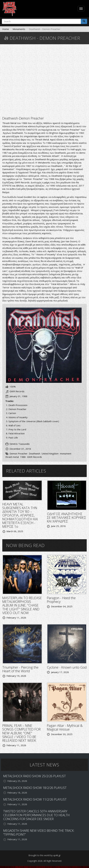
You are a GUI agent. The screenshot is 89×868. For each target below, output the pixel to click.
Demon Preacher (19, 454)
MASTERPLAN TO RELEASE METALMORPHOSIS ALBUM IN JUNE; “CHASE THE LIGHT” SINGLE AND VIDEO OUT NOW (22, 605)
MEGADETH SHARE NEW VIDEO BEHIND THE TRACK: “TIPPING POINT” (39, 833)
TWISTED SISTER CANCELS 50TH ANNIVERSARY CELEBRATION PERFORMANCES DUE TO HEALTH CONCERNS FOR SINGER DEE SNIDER (36, 815)
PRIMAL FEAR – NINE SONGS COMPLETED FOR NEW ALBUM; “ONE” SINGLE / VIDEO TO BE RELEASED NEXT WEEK (21, 733)
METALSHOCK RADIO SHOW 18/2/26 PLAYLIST (35, 788)
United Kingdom (50, 454)
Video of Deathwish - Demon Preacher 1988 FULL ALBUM (44, 80)
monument (66, 454)
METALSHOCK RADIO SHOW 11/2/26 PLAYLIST (35, 799)
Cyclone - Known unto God (67, 667)
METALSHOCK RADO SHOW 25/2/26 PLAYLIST (35, 776)
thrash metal (12, 457)
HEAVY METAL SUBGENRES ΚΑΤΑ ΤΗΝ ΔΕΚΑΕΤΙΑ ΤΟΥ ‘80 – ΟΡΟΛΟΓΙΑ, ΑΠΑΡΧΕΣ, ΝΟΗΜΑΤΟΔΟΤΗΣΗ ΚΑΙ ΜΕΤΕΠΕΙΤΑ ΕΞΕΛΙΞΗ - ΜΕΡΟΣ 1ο (20, 515)
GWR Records (35, 457)
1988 (23, 457)
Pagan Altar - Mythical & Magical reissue (65, 727)
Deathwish (35, 454)
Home (6, 29)
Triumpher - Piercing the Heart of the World (20, 669)
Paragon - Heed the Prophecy (61, 600)
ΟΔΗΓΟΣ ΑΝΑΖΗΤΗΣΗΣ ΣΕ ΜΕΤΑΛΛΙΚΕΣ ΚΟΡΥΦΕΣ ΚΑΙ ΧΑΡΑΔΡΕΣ (66, 517)
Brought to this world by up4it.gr (44, 855)
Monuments (19, 29)
